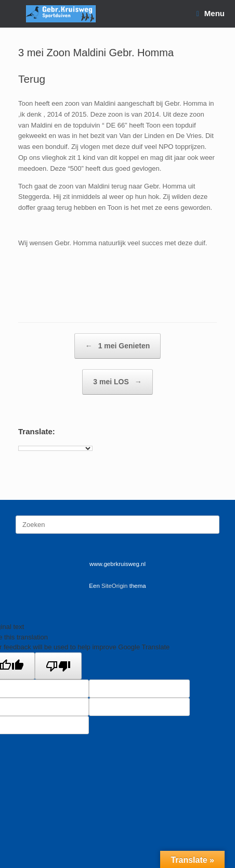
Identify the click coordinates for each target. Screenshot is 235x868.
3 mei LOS (117, 382)
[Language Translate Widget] (55, 448)
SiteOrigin (115, 586)
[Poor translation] (58, 666)
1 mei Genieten (117, 346)
